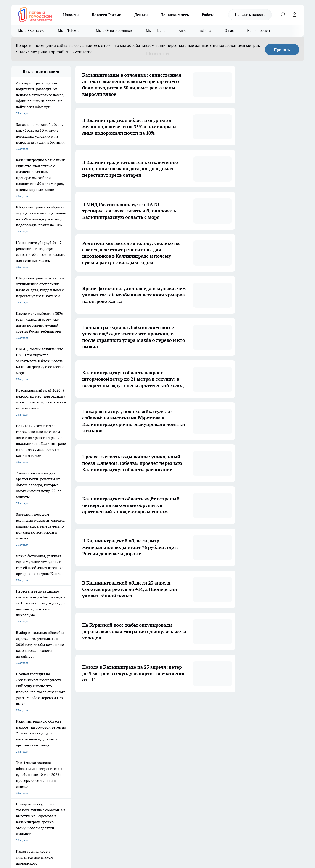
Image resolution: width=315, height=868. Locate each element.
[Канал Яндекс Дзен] (246, 750)
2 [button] (127, 706)
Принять (282, 50)
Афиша (206, 31)
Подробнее (130, 822)
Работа (208, 15)
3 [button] (138, 706)
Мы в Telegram (70, 31)
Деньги (141, 15)
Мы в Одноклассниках (114, 31)
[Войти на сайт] (295, 15)
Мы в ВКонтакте (31, 31)
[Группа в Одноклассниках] (223, 750)
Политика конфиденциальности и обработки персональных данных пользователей (65, 811)
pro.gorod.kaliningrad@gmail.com (56, 797)
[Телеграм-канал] (234, 750)
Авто (183, 31)
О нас (229, 31)
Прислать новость (250, 14)
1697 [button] (191, 706)
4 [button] (148, 706)
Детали (142, 822)
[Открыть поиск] (283, 15)
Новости (71, 15)
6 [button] (170, 706)
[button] (200, 706)
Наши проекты (259, 31)
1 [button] (116, 706)
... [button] (181, 706)
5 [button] (159, 706)
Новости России (107, 15)
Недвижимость (175, 15)
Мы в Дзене (156, 31)
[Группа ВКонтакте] (211, 750)
